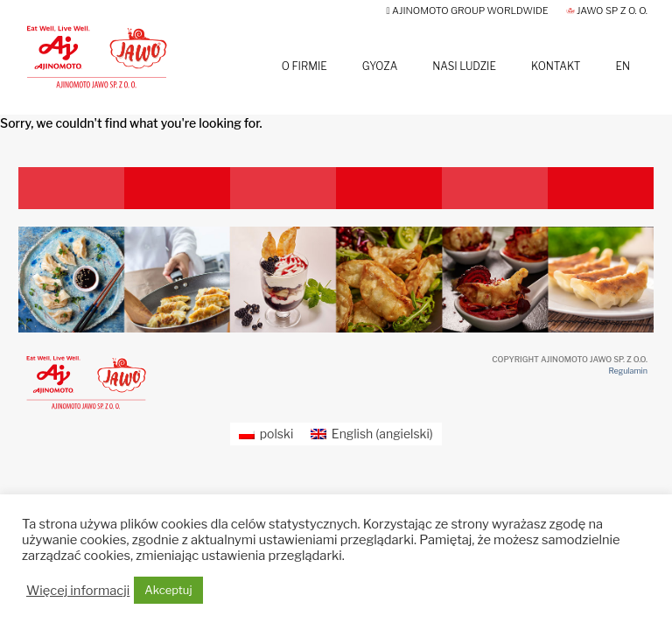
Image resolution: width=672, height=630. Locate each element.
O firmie (304, 66)
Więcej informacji (78, 591)
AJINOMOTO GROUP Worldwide (468, 10)
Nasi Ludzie (464, 66)
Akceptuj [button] (168, 590)
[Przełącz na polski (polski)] (266, 434)
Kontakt (556, 66)
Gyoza (380, 66)
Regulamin (628, 371)
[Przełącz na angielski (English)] (372, 434)
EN (623, 66)
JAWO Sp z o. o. (607, 10)
